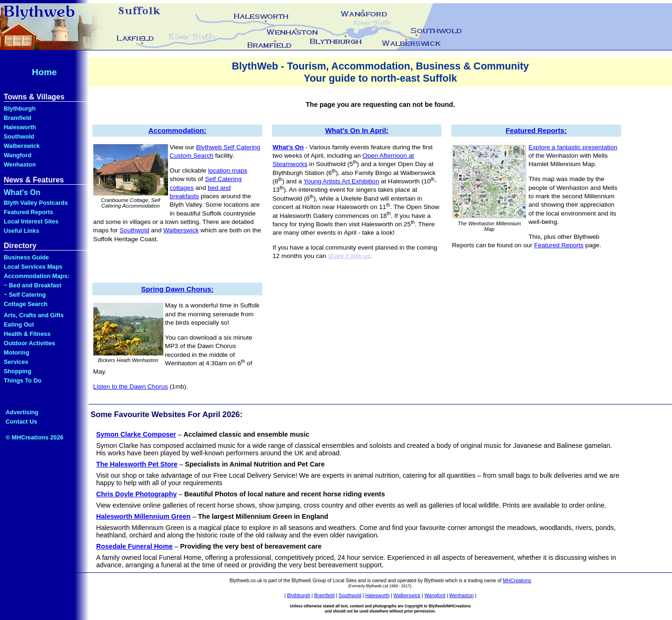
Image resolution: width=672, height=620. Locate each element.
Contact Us (21, 421)
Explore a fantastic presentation (573, 147)
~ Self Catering (25, 295)
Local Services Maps (33, 267)
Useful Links (21, 231)
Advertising (22, 412)
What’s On (288, 147)
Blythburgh (20, 108)
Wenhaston (20, 164)
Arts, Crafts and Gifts (34, 315)
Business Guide (26, 257)
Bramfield (17, 118)
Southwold (19, 136)
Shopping (17, 371)
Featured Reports (28, 212)
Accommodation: (177, 130)
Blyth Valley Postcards (36, 203)
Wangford (17, 155)
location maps (228, 171)
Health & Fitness (27, 334)
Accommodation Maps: (37, 276)
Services (16, 362)
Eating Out (19, 324)
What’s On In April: (357, 130)
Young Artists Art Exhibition (342, 181)
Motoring (17, 352)
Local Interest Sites (31, 221)
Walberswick (22, 146)
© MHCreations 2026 (35, 437)
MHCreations (517, 581)
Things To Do (23, 380)
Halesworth (20, 127)
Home (44, 72)
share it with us (349, 256)
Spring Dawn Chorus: (177, 289)
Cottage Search (26, 304)
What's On (22, 192)
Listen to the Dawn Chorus (131, 387)
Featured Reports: (536, 130)
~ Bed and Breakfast (32, 285)
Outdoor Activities (29, 343)
